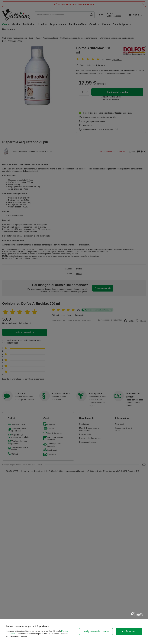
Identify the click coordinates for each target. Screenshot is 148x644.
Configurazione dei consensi (96, 631)
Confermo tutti (129, 631)
